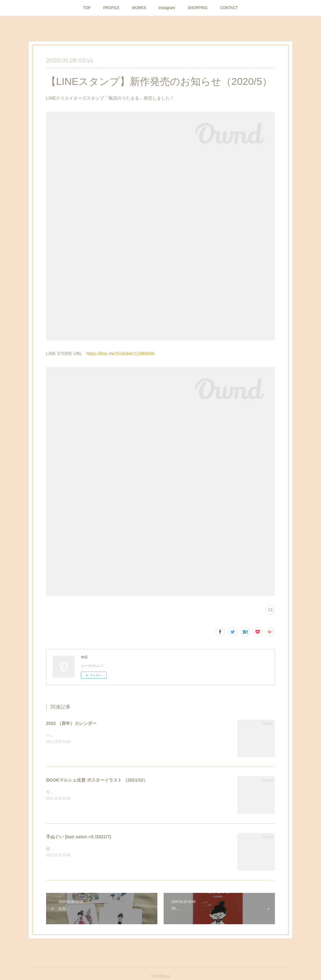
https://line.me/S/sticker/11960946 (120, 354)
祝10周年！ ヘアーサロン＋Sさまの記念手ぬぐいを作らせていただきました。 (112, 849)
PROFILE (111, 8)
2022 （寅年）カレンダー (71, 723)
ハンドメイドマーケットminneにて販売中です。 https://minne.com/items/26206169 (118, 735)
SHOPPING (198, 8)
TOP (87, 8)
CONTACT (229, 8)
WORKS (139, 8)
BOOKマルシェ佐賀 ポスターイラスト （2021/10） (97, 780)
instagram (167, 8)
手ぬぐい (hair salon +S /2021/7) (79, 837)
